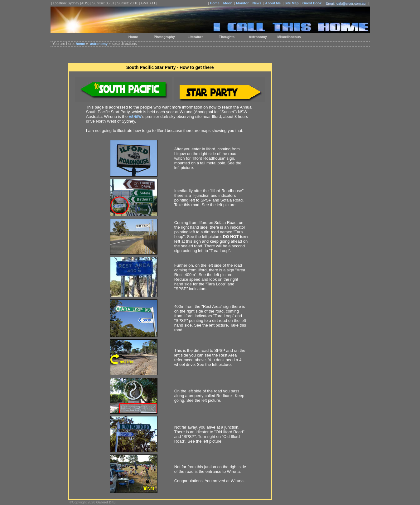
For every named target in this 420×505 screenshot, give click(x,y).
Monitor (242, 3)
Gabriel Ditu (106, 502)
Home (215, 3)
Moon (228, 3)
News (257, 3)
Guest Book (312, 3)
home (80, 44)
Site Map (291, 3)
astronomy (99, 44)
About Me (273, 3)
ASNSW (135, 117)
